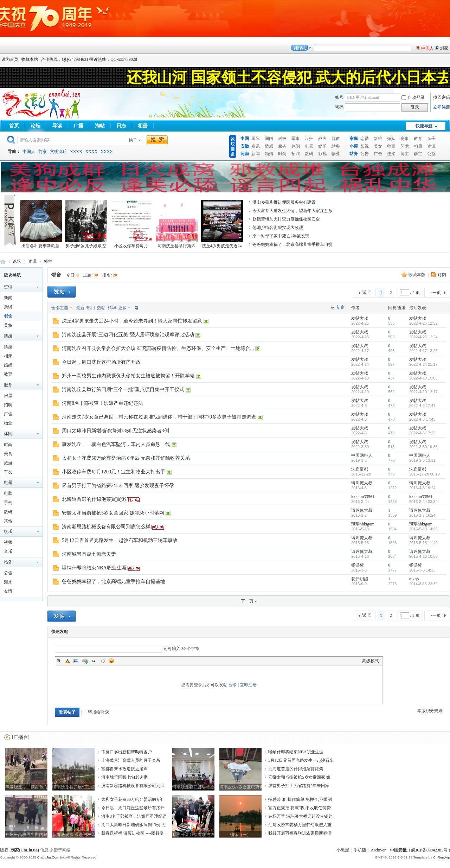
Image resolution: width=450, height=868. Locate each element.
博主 (405, 154)
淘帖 (100, 126)
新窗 (341, 307)
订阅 (442, 275)
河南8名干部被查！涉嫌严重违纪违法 (102, 403)
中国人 (29, 152)
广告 (378, 154)
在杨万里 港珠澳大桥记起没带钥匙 (300, 816)
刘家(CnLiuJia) (25, 850)
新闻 (256, 154)
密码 (339, 107)
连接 (391, 154)
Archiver (378, 850)
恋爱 (365, 139)
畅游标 (358, 565)
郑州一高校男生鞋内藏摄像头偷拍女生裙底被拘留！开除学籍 (128, 376)
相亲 (8, 356)
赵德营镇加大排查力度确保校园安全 (286, 219)
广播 (78, 126)
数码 (309, 154)
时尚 (282, 154)
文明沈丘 (58, 152)
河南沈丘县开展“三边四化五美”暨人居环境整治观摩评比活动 (128, 335)
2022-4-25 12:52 (423, 323)
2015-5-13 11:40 (423, 543)
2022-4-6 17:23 (422, 433)
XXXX (76, 152)
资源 (431, 146)
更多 (122, 308)
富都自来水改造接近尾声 (124, 769)
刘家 (43, 152)
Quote (94, 661)
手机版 (360, 850)
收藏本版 (417, 275)
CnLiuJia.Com (48, 857)
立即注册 (442, 107)
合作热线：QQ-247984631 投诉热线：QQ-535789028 (89, 59)
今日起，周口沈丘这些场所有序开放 (101, 362)
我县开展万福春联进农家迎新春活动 (193, 835)
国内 (269, 139)
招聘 (296, 154)
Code (103, 661)
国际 (256, 139)
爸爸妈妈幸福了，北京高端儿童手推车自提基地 (114, 582)
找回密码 (442, 97)
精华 (112, 308)
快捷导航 (424, 126)
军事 (296, 139)
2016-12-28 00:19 (425, 474)
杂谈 (8, 307)
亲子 (431, 139)
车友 (8, 472)
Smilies (111, 661)
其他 (8, 521)
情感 (269, 146)
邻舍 (48, 261)
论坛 (36, 126)
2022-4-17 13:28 (423, 351)
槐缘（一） (240, 835)
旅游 (8, 463)
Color (67, 661)
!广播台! (21, 737)
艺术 (405, 146)
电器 (309, 146)
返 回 (367, 293)
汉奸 (309, 139)
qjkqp (414, 579)
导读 (57, 126)
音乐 (8, 551)
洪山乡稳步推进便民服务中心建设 (284, 202)
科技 (282, 139)
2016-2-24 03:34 (423, 502)
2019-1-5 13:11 (422, 460)
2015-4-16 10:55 (423, 556)
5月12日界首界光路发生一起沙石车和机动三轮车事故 (120, 540)
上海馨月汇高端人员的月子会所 (131, 760)
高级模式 (371, 661)
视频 (8, 542)
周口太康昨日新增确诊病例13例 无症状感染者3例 (115, 431)
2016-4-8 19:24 (422, 488)
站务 (336, 146)
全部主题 (60, 308)
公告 (365, 154)
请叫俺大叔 (362, 483)
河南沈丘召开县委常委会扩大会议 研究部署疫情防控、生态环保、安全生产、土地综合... (158, 348)
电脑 (8, 493)
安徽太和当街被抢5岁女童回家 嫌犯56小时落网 (113, 513)
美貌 (8, 325)
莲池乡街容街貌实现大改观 (278, 228)
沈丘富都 (360, 469)
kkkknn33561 (363, 497)
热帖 (101, 308)
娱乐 (322, 146)
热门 (91, 308)
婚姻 (269, 154)
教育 (418, 139)
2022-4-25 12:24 (423, 337)
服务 (282, 146)
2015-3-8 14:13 (422, 570)
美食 (8, 454)
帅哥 (391, 146)
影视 (322, 154)
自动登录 (413, 97)
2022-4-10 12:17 (423, 392)
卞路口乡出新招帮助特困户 (127, 752)
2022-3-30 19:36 (423, 447)
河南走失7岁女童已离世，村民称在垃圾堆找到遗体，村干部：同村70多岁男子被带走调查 (159, 417)
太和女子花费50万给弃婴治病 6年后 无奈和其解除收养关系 (126, 458)
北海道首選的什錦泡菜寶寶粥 (94, 499)
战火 (322, 139)
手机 (8, 503)
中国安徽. (399, 850)
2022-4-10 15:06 (423, 378)
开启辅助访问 (448, 59)
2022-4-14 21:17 (423, 364)
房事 (405, 139)
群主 (418, 154)
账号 (339, 97)
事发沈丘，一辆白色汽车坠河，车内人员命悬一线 (116, 444)
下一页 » (249, 601)
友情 (8, 591)
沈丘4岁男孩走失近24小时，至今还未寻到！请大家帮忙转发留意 (132, 321)
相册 (143, 126)
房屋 (8, 396)
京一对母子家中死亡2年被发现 (281, 236)
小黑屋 (343, 850)
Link (85, 661)
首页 (14, 126)
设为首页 (10, 59)
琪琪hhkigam (363, 524)
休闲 (296, 146)
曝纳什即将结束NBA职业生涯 (94, 568)
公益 (431, 154)
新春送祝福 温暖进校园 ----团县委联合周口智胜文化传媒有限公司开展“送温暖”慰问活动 (73, 835)
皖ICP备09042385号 (429, 850)
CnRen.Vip (442, 857)
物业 (336, 154)
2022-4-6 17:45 (422, 419)
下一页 (435, 293)
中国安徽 (3, 261)
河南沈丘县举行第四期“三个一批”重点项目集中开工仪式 (123, 390)
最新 (80, 308)
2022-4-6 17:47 (422, 406)
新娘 (378, 139)
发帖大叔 (360, 318)
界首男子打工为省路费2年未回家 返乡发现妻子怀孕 (118, 486)
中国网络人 (362, 455)
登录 (233, 685)
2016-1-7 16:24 (422, 515)
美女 (378, 146)
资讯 (256, 146)
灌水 (8, 582)
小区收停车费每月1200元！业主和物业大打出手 (114, 472)
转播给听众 (95, 712)
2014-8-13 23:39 (423, 584)
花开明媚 (360, 579)
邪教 (336, 139)
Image (76, 661)
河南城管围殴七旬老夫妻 (89, 554)
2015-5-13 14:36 (423, 529)
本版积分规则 (430, 711)
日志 (121, 126)
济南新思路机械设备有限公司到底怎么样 (106, 527)
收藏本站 (30, 59)
